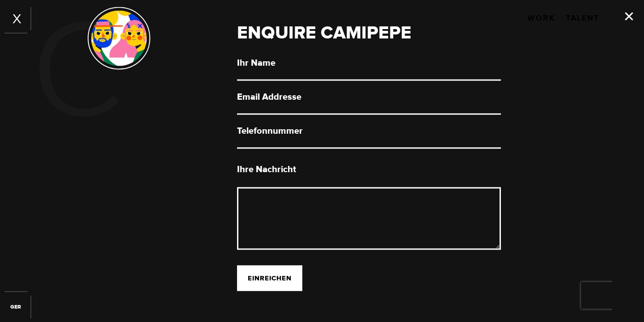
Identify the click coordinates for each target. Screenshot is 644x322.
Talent (583, 18)
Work (541, 18)
